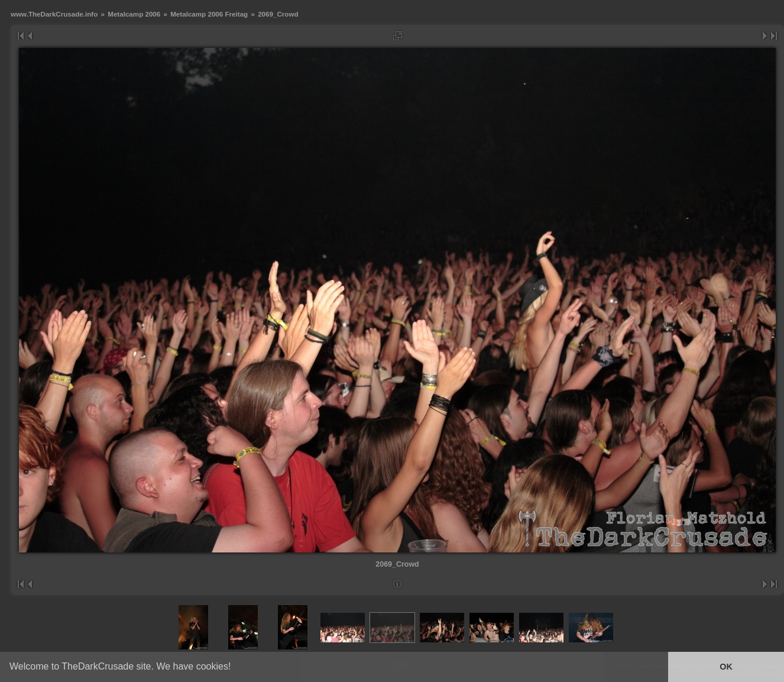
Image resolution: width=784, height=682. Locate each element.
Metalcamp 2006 (134, 14)
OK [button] (726, 667)
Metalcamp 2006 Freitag (209, 14)
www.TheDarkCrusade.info (54, 14)
